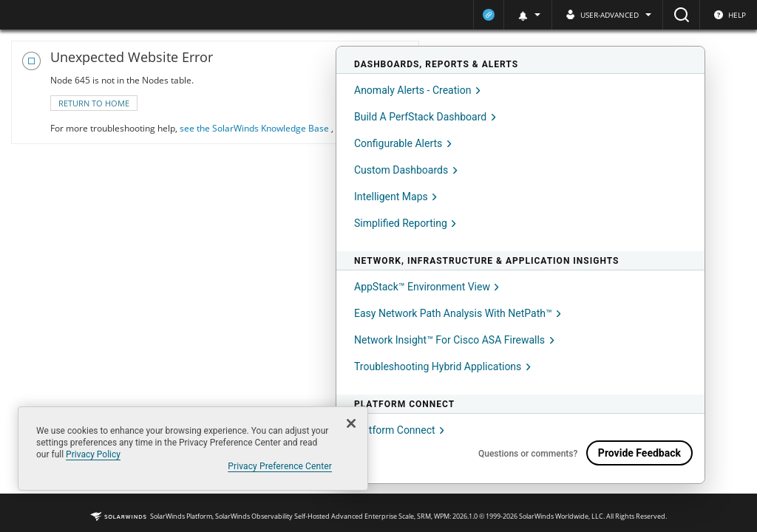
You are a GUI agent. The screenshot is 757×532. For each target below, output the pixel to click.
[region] (193, 449)
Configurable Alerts (403, 143)
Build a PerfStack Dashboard (425, 117)
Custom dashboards (406, 170)
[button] (527, 15)
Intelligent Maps (396, 197)
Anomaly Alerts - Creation (417, 90)
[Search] (681, 15)
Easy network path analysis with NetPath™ (458, 313)
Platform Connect (399, 430)
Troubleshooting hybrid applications (442, 366)
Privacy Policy (93, 454)
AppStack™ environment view (427, 287)
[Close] (351, 423)
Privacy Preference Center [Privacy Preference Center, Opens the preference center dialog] (280, 466)
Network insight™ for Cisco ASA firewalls (454, 340)
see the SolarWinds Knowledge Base (255, 128)
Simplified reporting (405, 223)
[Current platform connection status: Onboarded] (489, 15)
